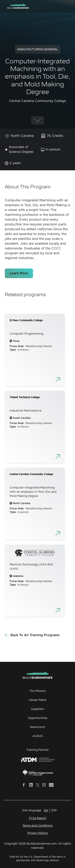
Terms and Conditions (37, 826)
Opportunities (38, 718)
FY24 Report (38, 818)
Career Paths (37, 700)
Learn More (19, 273)
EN (46, 810)
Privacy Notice (37, 833)
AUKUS (38, 736)
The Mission (38, 691)
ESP (54, 810)
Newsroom (37, 727)
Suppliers (37, 709)
